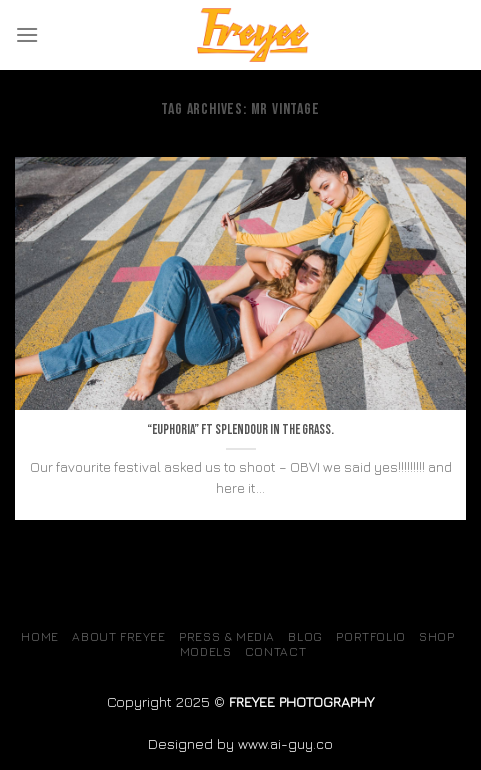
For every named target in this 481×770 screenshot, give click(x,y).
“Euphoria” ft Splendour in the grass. (240, 430)
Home (39, 636)
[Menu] (27, 34)
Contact (275, 651)
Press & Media (227, 636)
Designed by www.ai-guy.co (240, 743)
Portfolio (371, 636)
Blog (305, 636)
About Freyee (118, 636)
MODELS (206, 651)
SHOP (436, 636)
